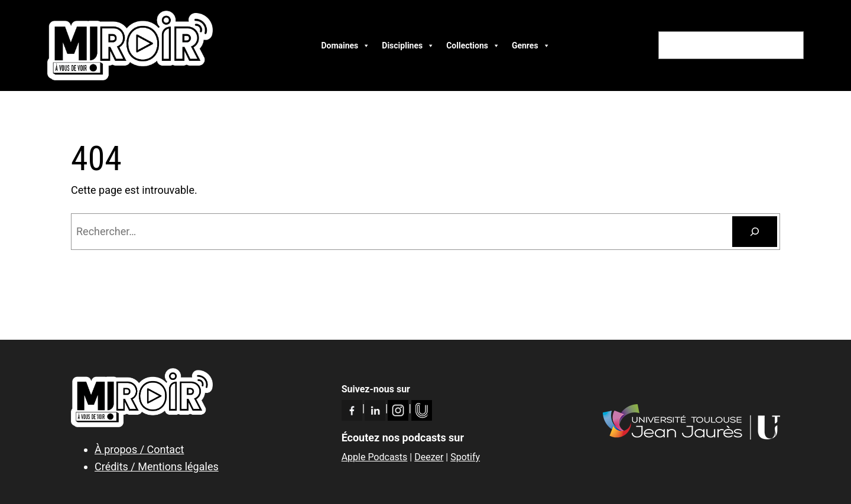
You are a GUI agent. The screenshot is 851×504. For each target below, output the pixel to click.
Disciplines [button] (408, 45)
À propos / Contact (139, 449)
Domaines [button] (345, 45)
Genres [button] (531, 45)
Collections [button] (473, 45)
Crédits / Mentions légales (157, 466)
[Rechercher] (755, 232)
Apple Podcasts (375, 457)
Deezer (429, 457)
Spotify (465, 457)
